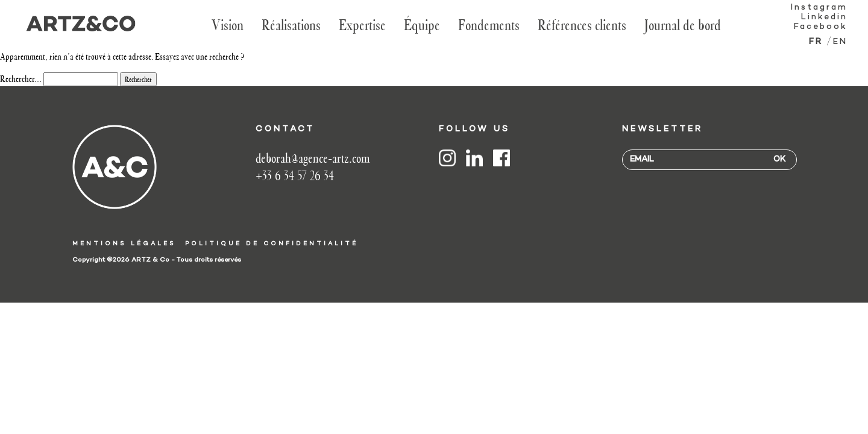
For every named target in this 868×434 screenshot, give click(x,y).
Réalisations (291, 25)
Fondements (489, 25)
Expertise (362, 25)
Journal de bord (683, 25)
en (840, 42)
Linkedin (824, 17)
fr (816, 42)
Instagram (819, 8)
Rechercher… (21, 79)
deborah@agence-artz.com (313, 158)
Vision (228, 25)
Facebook (821, 27)
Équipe (422, 25)
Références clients (582, 25)
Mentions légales (124, 244)
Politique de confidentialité (272, 244)
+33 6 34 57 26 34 (295, 176)
